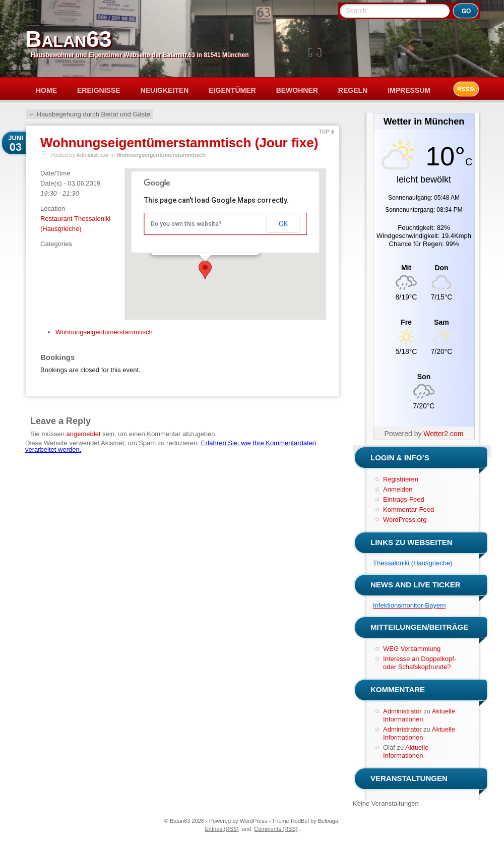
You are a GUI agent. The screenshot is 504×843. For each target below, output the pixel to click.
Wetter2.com (443, 434)
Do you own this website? (186, 224)
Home (46, 90)
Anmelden (398, 489)
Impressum (409, 90)
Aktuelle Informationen (419, 715)
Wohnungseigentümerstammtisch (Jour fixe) (179, 143)
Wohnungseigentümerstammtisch (161, 155)
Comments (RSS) (276, 829)
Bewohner (297, 90)
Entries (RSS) (222, 829)
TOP (324, 132)
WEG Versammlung (412, 649)
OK (283, 224)
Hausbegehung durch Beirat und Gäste (89, 114)
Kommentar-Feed (408, 509)
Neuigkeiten (165, 90)
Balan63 (68, 39)
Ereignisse (99, 90)
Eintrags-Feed (404, 499)
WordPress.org (405, 520)
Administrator (402, 711)
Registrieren (401, 479)
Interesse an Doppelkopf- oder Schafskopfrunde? (420, 663)
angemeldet (84, 434)
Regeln (353, 90)
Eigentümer (232, 90)
